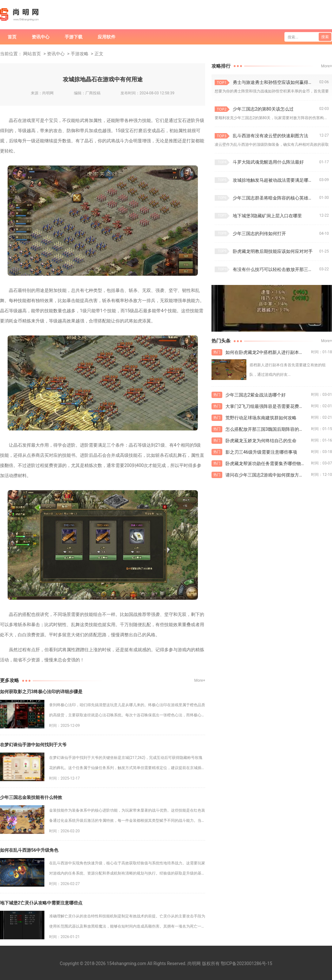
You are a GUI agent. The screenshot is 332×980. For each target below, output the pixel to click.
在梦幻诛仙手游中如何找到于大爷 (33, 745)
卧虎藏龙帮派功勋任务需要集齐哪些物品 (265, 463)
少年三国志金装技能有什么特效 (31, 797)
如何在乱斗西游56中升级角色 (29, 850)
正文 (99, 54)
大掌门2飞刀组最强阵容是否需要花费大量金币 (268, 406)
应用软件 (107, 37)
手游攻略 (80, 54)
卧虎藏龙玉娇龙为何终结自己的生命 (261, 441)
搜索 (325, 37)
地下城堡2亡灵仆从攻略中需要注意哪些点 (41, 903)
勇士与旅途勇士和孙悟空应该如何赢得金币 (275, 82)
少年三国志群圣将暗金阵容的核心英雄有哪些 (276, 198)
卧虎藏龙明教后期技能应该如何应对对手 (273, 251)
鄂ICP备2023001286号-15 (246, 963)
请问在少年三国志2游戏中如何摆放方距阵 (267, 475)
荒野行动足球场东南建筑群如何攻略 (261, 418)
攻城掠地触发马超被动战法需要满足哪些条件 (276, 180)
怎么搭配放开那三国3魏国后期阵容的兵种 (267, 429)
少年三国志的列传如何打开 (259, 233)
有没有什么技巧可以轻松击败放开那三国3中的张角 (276, 269)
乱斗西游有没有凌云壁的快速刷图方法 (270, 136)
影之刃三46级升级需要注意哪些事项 (261, 452)
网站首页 (32, 54)
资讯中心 (41, 37)
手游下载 (74, 37)
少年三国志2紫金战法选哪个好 (256, 395)
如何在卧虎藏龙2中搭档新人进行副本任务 (267, 352)
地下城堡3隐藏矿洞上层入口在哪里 (267, 216)
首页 (12, 37)
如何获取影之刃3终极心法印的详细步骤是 (41, 692)
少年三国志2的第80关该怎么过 (263, 109)
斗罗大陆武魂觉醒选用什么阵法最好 (268, 162)
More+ (200, 680)
